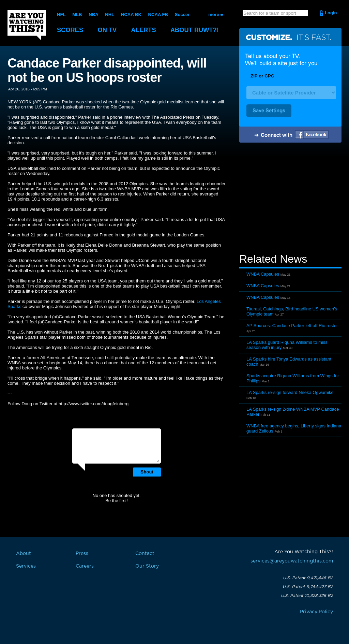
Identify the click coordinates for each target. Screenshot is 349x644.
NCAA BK (131, 14)
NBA (93, 14)
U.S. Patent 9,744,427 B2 (308, 587)
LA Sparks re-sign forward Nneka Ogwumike (290, 392)
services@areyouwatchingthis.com (292, 561)
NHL (110, 14)
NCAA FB (157, 14)
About (198, 30)
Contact (145, 554)
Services (26, 566)
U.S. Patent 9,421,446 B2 (308, 578)
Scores (71, 30)
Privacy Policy (316, 612)
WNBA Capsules (263, 274)
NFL (61, 14)
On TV (109, 30)
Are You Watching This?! (27, 25)
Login (331, 13)
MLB (77, 14)
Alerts (146, 30)
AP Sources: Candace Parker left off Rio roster (292, 326)
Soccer (181, 14)
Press (82, 554)
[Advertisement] (290, 199)
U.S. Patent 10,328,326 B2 (307, 596)
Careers (85, 566)
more (214, 14)
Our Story (147, 566)
